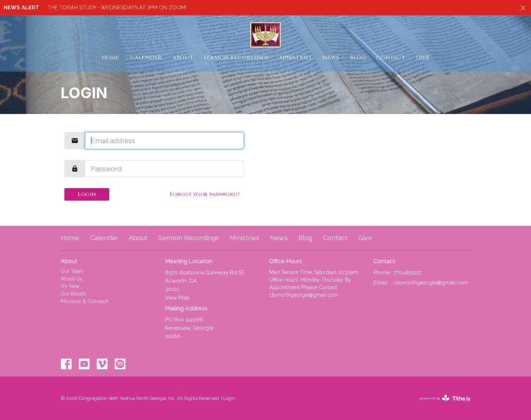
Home (111, 58)
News (331, 58)
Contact (391, 58)
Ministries (296, 58)
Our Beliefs (74, 294)
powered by (445, 398)
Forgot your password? (205, 194)
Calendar (146, 58)
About (183, 58)
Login (87, 194)
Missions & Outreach (85, 301)
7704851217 (408, 273)
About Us (72, 279)
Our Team (72, 271)
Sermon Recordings (236, 58)
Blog (358, 58)
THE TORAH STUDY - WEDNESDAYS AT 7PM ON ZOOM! (117, 8)
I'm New (70, 286)
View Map (177, 298)
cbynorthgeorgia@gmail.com (431, 283)
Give (423, 58)
